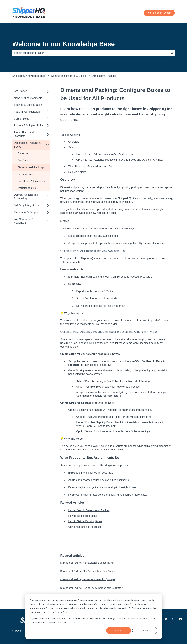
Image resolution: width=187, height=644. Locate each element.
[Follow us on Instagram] (173, 619)
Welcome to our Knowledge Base (64, 44)
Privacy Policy (61, 612)
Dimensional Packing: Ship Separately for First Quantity (88, 571)
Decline (145, 630)
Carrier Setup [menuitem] (22, 119)
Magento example (92, 396)
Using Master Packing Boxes (85, 527)
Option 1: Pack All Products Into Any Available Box (105, 154)
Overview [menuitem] (23, 153)
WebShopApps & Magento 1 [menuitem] (24, 221)
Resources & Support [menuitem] (26, 212)
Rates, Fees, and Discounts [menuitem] (24, 134)
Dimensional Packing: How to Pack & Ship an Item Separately (91, 588)
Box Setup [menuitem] (24, 160)
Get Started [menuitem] (21, 91)
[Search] (172, 53)
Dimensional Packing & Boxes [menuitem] (27, 145)
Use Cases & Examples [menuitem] (31, 181)
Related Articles (77, 172)
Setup (72, 147)
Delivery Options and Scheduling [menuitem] (26, 197)
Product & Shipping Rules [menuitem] (29, 125)
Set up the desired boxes (83, 361)
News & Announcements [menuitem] (28, 98)
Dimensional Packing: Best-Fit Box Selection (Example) (88, 579)
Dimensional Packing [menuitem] (31, 167)
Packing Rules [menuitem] (26, 174)
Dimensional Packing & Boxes (68, 76)
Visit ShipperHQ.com (159, 13)
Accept (119, 630)
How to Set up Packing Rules (85, 521)
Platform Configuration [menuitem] (27, 112)
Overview (74, 142)
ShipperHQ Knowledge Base (29, 76)
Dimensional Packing (104, 76)
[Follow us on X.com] (166, 619)
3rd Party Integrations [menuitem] (26, 205)
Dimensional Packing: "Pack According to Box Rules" (87, 563)
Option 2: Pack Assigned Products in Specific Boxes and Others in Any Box (119, 160)
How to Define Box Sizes (83, 516)
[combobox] (90, 53)
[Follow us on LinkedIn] (181, 619)
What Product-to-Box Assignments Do (90, 166)
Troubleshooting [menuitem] (27, 188)
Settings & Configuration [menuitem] (28, 105)
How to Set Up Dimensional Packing (89, 510)
